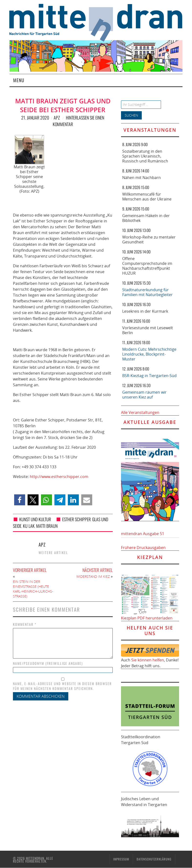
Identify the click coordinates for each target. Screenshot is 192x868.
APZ (57, 118)
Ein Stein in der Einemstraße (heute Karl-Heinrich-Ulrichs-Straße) (33, 589)
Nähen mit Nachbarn (141, 178)
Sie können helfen (148, 660)
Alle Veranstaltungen (140, 412)
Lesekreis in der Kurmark (145, 311)
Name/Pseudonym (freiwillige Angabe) (48, 663)
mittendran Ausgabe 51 (143, 534)
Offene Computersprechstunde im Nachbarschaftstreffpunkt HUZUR (147, 266)
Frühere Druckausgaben (143, 548)
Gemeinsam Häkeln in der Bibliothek (146, 218)
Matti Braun (47, 526)
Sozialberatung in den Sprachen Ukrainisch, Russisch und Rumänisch (145, 156)
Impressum (121, 859)
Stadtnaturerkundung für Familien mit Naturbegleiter (147, 292)
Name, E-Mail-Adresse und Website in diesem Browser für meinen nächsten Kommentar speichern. (62, 686)
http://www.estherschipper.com (59, 477)
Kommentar (25, 624)
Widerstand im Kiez (93, 576)
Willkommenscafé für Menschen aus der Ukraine (147, 197)
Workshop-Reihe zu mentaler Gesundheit (149, 239)
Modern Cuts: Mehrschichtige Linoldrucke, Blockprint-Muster (149, 354)
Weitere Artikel (53, 553)
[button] (20, 500)
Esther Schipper (76, 519)
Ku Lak (29, 526)
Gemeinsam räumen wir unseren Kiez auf (144, 395)
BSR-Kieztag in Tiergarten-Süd (149, 376)
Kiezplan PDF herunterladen (147, 618)
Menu (19, 80)
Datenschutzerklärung (154, 859)
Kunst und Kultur (35, 519)
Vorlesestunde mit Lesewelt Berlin (148, 330)
